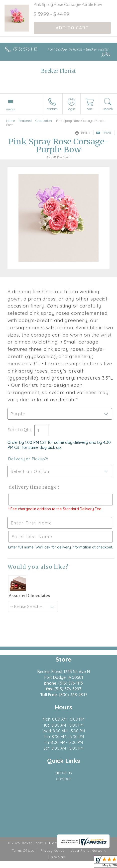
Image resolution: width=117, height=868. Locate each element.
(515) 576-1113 (25, 49)
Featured (25, 121)
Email (104, 133)
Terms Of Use (23, 850)
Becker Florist (59, 71)
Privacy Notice (52, 850)
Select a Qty (19, 430)
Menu (10, 109)
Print (83, 133)
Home (11, 121)
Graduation (44, 121)
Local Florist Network (88, 850)
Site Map (58, 857)
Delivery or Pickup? (28, 459)
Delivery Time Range (33, 487)
